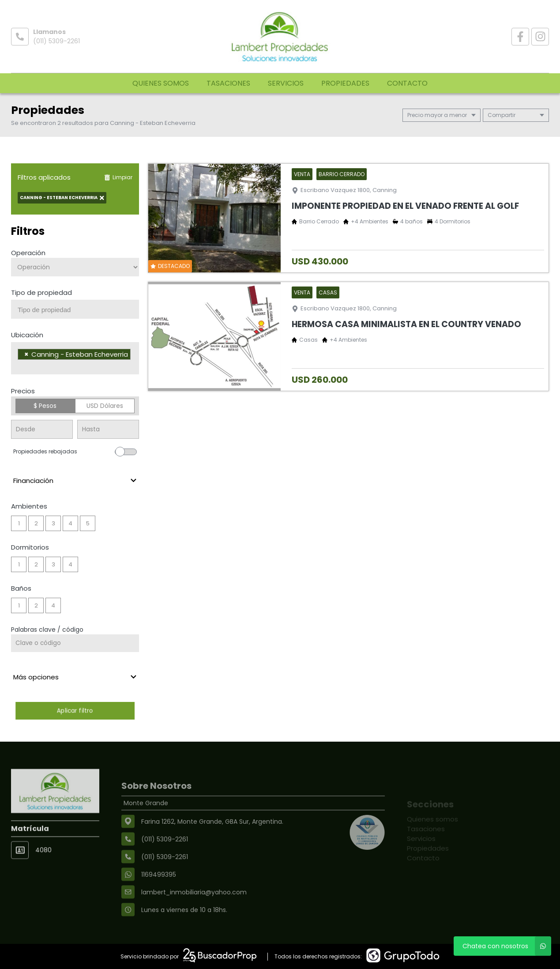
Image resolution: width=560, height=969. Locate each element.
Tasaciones (228, 83)
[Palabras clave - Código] (75, 643)
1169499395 (159, 897)
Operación (28, 253)
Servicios (286, 83)
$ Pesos (45, 406)
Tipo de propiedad (41, 292)
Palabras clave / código (47, 630)
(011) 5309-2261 (56, 41)
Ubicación (27, 335)
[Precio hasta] (108, 429)
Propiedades (345, 83)
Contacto (407, 83)
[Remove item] (26, 354)
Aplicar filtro (75, 711)
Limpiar (118, 177)
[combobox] (75, 309)
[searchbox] (78, 310)
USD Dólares (105, 406)
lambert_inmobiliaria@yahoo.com (194, 915)
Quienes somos (161, 83)
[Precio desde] (42, 429)
